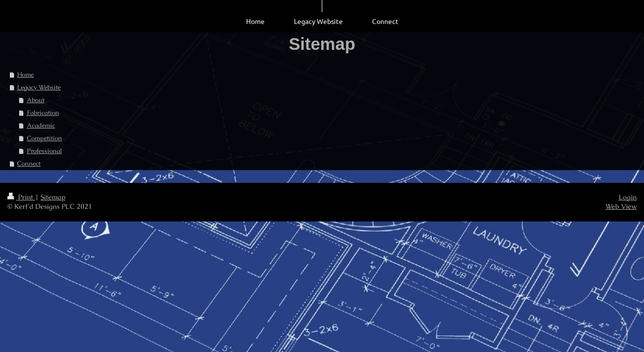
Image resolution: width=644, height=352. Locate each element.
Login (628, 197)
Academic (41, 125)
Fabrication (43, 113)
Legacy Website (39, 87)
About (36, 100)
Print (21, 197)
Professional (44, 151)
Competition (44, 138)
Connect (29, 164)
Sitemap (53, 197)
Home (25, 75)
